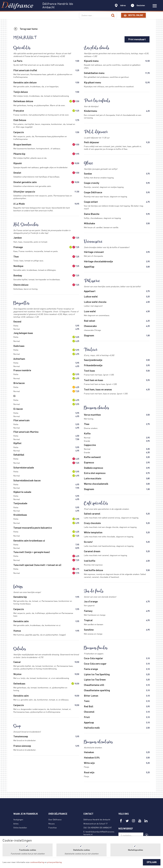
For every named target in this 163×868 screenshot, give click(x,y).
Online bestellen (20, 828)
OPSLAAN (152, 862)
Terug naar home (29, 29)
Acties (16, 824)
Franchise (53, 828)
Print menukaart (137, 39)
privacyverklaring (54, 862)
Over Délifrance (55, 819)
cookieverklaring (37, 862)
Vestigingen (18, 819)
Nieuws (52, 824)
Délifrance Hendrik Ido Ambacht (97, 819)
